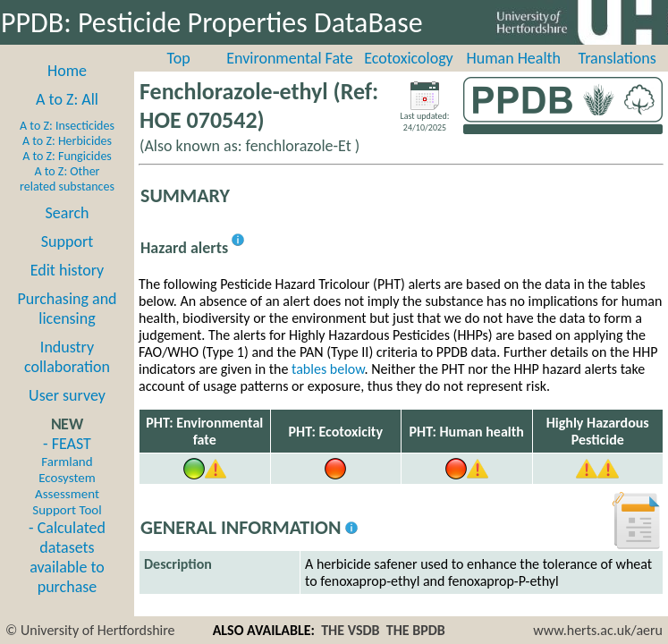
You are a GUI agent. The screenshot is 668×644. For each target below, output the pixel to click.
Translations (617, 58)
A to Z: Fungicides (67, 156)
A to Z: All (67, 99)
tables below (328, 369)
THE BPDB (416, 630)
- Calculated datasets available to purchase (67, 557)
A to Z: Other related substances (67, 179)
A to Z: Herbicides (67, 141)
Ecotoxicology (409, 58)
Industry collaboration (67, 357)
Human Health (513, 58)
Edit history (68, 270)
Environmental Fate (289, 58)
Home (67, 71)
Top (179, 58)
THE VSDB (350, 630)
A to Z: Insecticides (67, 126)
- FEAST (67, 476)
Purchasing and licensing (67, 309)
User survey (67, 395)
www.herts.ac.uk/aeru (598, 630)
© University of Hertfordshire (90, 630)
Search (68, 213)
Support (67, 241)
